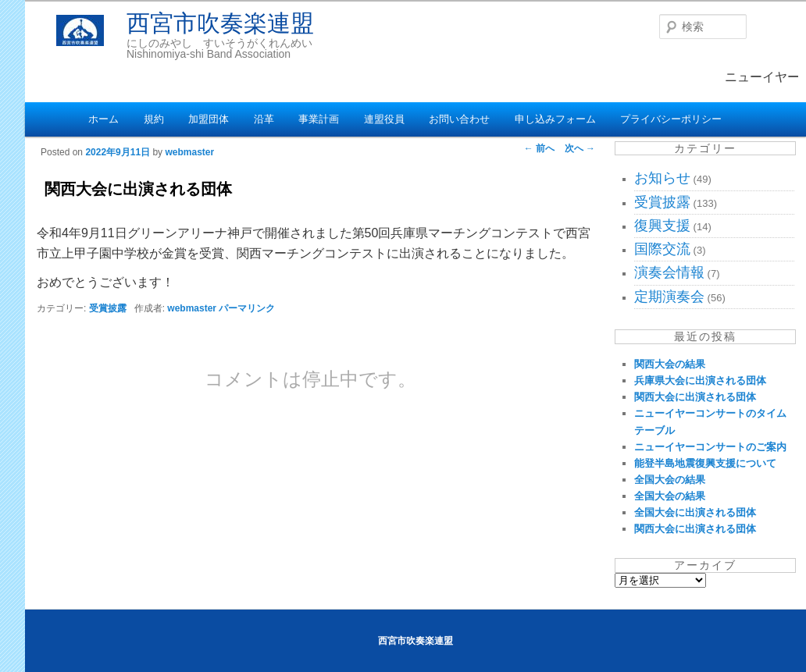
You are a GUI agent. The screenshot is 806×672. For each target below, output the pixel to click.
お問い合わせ (459, 119)
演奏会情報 (669, 272)
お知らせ (662, 178)
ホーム (103, 119)
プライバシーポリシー (671, 119)
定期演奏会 (669, 297)
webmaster (189, 152)
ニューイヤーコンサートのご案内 (710, 447)
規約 (154, 119)
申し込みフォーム (555, 119)
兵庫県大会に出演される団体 (700, 380)
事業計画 (319, 119)
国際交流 (662, 249)
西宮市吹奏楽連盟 (220, 23)
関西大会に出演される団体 (695, 397)
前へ (539, 148)
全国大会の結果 (670, 480)
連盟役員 (384, 119)
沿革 (264, 119)
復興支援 (662, 226)
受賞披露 (108, 308)
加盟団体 (209, 119)
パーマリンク (247, 308)
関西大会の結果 (670, 364)
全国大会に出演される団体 (695, 512)
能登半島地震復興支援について (705, 463)
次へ (580, 148)
